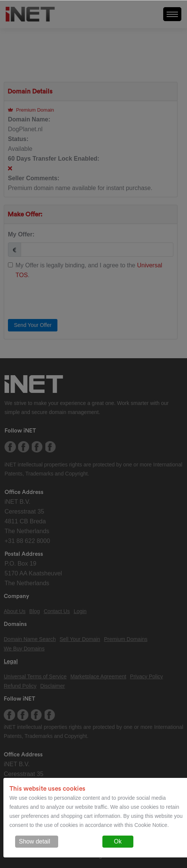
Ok (118, 841)
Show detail (35, 841)
